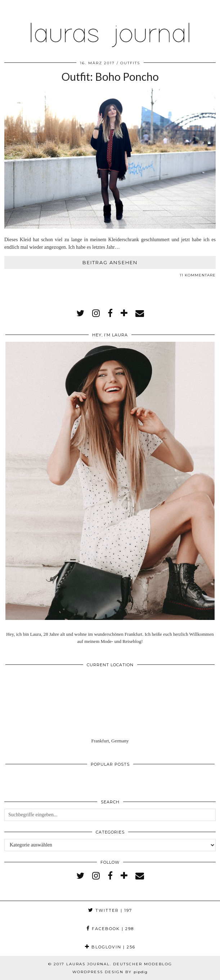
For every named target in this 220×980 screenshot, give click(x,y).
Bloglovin (110, 947)
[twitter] (80, 313)
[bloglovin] (124, 313)
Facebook (110, 929)
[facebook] (110, 313)
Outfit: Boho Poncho (110, 76)
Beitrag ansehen (110, 262)
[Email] (140, 313)
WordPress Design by (110, 972)
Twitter (110, 910)
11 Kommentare (198, 275)
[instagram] (96, 313)
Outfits (130, 63)
